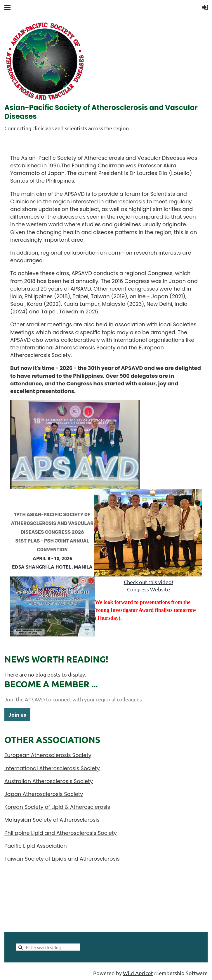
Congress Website (148, 589)
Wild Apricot (138, 973)
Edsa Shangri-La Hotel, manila (52, 567)
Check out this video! (148, 582)
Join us (17, 714)
